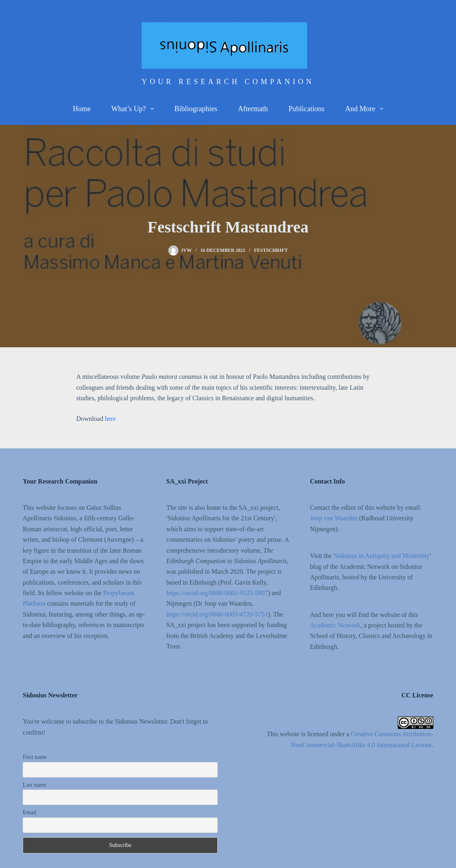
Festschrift (271, 250)
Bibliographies (196, 109)
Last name (34, 785)
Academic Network (335, 625)
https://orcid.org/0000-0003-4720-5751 (217, 614)
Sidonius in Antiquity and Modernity (382, 556)
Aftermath (253, 109)
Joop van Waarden (334, 518)
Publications (306, 109)
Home (82, 109)
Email (29, 812)
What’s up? (134, 109)
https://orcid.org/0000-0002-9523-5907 (217, 593)
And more (366, 109)
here (110, 419)
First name (35, 757)
